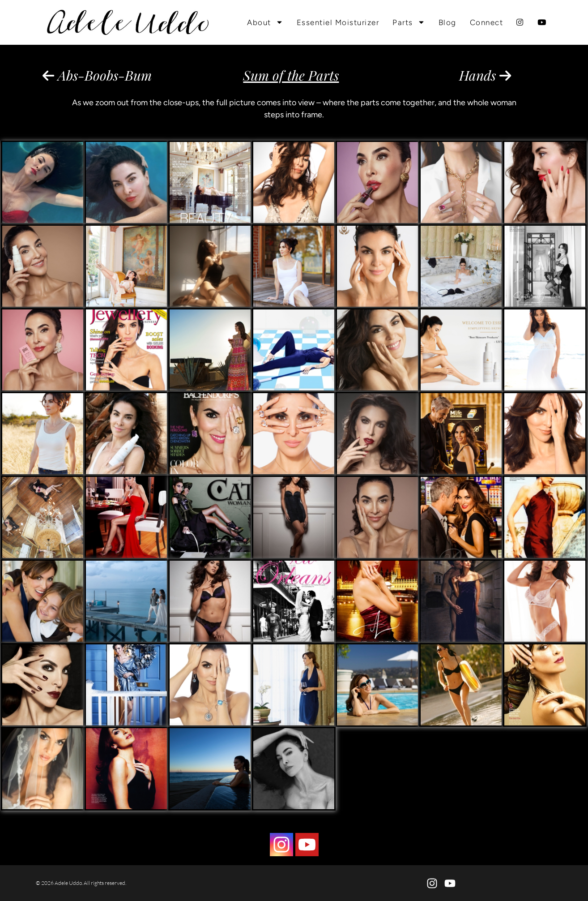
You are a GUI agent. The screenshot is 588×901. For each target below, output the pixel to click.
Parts (409, 22)
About (265, 22)
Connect (487, 22)
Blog (447, 22)
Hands (485, 75)
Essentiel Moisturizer (338, 22)
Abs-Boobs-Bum (97, 75)
